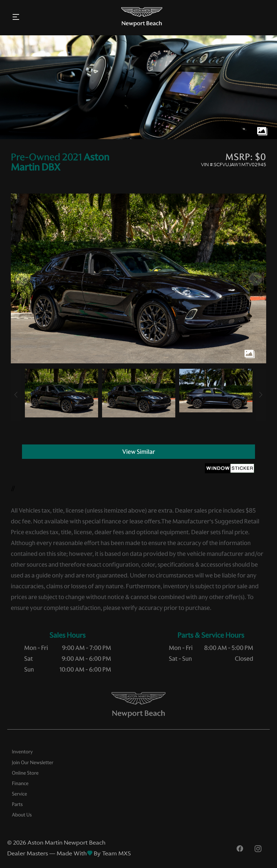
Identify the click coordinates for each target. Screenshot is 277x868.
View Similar (139, 452)
